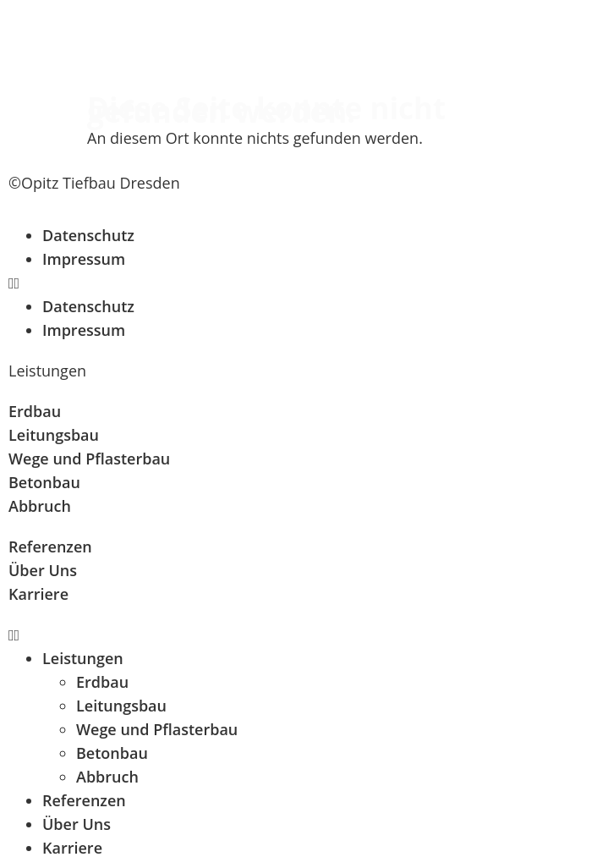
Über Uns (77, 824)
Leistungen (83, 658)
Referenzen (84, 800)
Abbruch (107, 777)
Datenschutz (88, 235)
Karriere (72, 848)
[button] (298, 283)
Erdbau (102, 682)
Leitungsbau (121, 706)
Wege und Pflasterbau (157, 729)
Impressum (84, 259)
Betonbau (112, 753)
